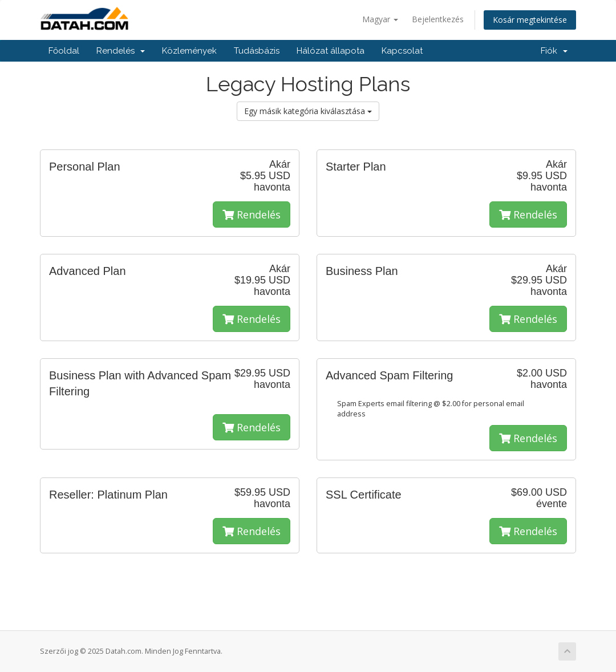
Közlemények (189, 51)
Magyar (380, 19)
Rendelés (121, 51)
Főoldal (64, 51)
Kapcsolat (402, 51)
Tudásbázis (257, 51)
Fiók (554, 51)
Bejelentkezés (438, 19)
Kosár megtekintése (530, 20)
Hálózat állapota (331, 51)
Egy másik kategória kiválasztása (308, 111)
